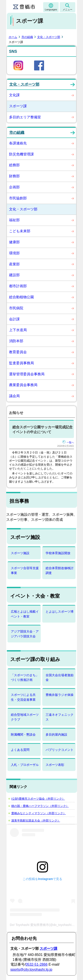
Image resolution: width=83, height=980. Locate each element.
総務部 (14, 165)
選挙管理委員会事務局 (27, 374)
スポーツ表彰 (55, 765)
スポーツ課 (18, 106)
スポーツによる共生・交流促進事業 (23, 697)
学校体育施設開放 (58, 553)
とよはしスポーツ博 (60, 612)
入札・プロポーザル (25, 765)
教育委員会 (18, 352)
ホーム (13, 37)
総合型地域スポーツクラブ (25, 717)
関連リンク (18, 787)
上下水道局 (18, 330)
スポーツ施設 (20, 553)
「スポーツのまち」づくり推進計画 (25, 677)
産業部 (14, 264)
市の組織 (27, 37)
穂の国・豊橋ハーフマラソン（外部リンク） (40, 806)
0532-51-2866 (37, 964)
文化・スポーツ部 (49, 37)
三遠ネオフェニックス (60, 717)
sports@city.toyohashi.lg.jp (31, 970)
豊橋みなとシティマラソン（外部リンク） (39, 813)
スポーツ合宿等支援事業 (25, 570)
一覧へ (68, 442)
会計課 (14, 319)
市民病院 (16, 308)
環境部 (14, 253)
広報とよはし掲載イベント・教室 (25, 614)
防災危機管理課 (21, 154)
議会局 (14, 396)
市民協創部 (18, 198)
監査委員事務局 (21, 363)
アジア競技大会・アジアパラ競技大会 (25, 634)
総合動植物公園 (21, 297)
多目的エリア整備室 (25, 117)
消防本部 (16, 341)
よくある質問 (20, 750)
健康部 (14, 242)
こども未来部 (20, 231)
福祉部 (14, 220)
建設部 (14, 275)
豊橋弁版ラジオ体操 (60, 695)
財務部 (14, 176)
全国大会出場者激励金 (60, 677)
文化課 (14, 95)
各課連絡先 (18, 143)
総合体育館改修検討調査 (60, 570)
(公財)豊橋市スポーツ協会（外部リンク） (38, 799)
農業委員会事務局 (23, 385)
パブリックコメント (60, 750)
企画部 (14, 187)
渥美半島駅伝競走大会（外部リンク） (36, 820)
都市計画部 (18, 286)
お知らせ (16, 413)
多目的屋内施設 (56, 735)
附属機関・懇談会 (23, 735)
